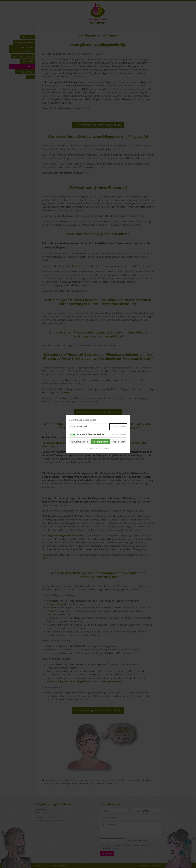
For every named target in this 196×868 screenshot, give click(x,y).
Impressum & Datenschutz (98, 448)
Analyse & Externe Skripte (90, 434)
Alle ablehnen (119, 442)
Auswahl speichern (80, 442)
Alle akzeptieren (101, 442)
